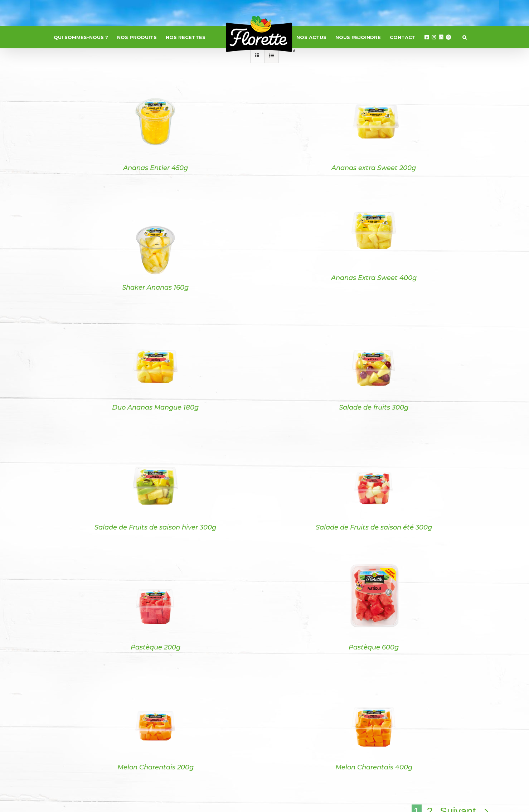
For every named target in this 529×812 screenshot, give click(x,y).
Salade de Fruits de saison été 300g (374, 527)
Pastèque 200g (156, 647)
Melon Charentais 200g (156, 767)
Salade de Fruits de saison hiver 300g (155, 527)
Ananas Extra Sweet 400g (374, 278)
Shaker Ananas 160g (155, 287)
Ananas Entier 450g (156, 168)
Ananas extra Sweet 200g (374, 168)
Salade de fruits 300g (374, 407)
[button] (465, 37)
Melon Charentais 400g (374, 767)
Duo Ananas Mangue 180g (155, 407)
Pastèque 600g (374, 647)
